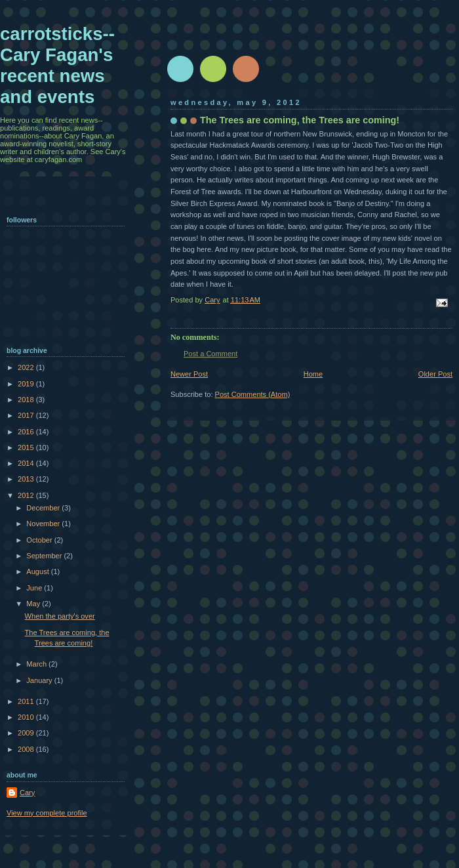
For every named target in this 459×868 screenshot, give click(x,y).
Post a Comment (210, 354)
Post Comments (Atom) (253, 394)
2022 (27, 367)
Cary (27, 793)
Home (313, 374)
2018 (27, 400)
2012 (27, 495)
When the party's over (60, 616)
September (45, 556)
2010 (27, 717)
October (40, 540)
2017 (27, 415)
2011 (27, 701)
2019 (27, 384)
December (44, 508)
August (38, 571)
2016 (27, 432)
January (40, 680)
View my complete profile (47, 813)
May (34, 604)
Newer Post (189, 374)
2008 (27, 749)
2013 (27, 479)
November (44, 524)
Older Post (435, 374)
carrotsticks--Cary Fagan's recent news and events (57, 65)
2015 (27, 447)
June (35, 588)
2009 (27, 733)
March (37, 664)
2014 (27, 463)
